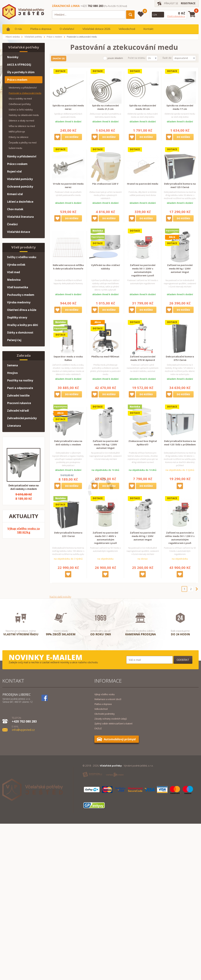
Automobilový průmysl (120, 739)
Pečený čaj (14, 340)
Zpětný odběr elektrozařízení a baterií (113, 724)
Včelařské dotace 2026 (96, 29)
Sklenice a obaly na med (21, 120)
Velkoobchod (127, 29)
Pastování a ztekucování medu (25, 93)
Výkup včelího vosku (105, 694)
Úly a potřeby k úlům (21, 72)
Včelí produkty (24, 247)
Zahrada (24, 356)
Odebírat (183, 660)
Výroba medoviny (19, 302)
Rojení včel (14, 171)
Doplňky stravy (17, 317)
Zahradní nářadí (18, 411)
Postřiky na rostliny (20, 380)
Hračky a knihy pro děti (23, 325)
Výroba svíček (16, 265)
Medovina (14, 280)
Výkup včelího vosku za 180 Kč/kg (24, 530)
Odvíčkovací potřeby (20, 104)
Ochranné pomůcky (20, 187)
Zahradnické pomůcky (22, 418)
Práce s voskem (17, 164)
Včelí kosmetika (18, 287)
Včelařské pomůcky (20, 179)
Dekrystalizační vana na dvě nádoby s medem (24, 487)
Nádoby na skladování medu (24, 115)
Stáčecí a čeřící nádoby (21, 109)
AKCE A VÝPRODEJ (19, 65)
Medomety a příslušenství (23, 88)
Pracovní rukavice (19, 403)
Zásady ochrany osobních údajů (111, 719)
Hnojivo (12, 373)
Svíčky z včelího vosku (22, 257)
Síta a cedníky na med (20, 99)
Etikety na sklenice (19, 137)
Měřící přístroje (17, 131)
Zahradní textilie (18, 396)
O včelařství (67, 29)
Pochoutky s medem (21, 295)
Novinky (13, 57)
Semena (12, 365)
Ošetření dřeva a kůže (22, 310)
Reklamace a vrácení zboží (108, 699)
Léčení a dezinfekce (20, 202)
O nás (18, 29)
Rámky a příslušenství (22, 156)
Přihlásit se (170, 3)
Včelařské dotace (19, 232)
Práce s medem (17, 80)
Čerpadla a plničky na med (23, 142)
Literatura (14, 426)
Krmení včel (15, 194)
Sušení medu (15, 148)
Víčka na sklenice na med (22, 126)
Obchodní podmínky (105, 714)
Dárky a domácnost (20, 333)
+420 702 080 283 (24, 719)
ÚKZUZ (98, 728)
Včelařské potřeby (24, 47)
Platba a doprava (41, 29)
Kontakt (148, 29)
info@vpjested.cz (23, 728)
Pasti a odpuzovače (20, 388)
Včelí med (14, 272)
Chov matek (15, 209)
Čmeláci (12, 224)
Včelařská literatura (20, 217)
